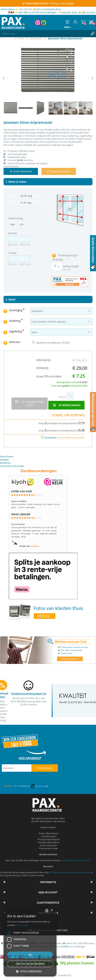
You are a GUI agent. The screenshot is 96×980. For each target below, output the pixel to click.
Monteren (5, 463)
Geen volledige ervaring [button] (30, 964)
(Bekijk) (70, 3)
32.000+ (65, 946)
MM (13, 224)
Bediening (15, 321)
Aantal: (63, 397)
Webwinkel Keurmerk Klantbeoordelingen (70, 872)
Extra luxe (15, 342)
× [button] (52, 910)
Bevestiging (16, 310)
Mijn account (88, 12)
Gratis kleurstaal (21, 171)
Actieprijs (42, 368)
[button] (30, 971)
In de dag (26, 203)
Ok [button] (30, 955)
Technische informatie (12, 466)
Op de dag (26, 196)
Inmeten (4, 460)
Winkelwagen (83, 22)
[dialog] (30, 941)
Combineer (50, 437)
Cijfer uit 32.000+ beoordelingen (37, 12)
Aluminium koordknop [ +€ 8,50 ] (53, 343)
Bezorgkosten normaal (72, 382)
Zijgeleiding (16, 331)
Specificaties (7, 456)
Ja (59, 266)
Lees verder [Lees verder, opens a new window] (22, 925)
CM (21, 224)
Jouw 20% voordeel (49, 376)
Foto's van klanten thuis (48, 9)
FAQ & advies (8, 9)
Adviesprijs (43, 360)
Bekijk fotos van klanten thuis (76, 860)
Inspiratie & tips (69, 12)
